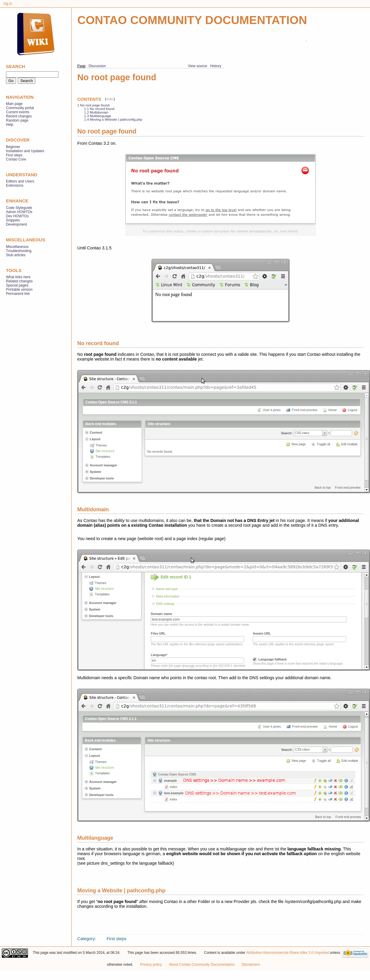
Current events (18, 112)
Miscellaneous (17, 247)
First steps (116, 939)
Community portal (20, 108)
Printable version (19, 290)
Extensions (15, 185)
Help (10, 125)
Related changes (19, 281)
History (216, 66)
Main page (14, 104)
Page (81, 66)
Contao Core (16, 159)
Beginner (13, 147)
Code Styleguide (19, 208)
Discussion (97, 66)
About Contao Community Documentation (202, 965)
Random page (17, 120)
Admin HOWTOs (19, 212)
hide (110, 99)
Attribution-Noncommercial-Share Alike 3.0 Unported (288, 953)
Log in (8, 4)
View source (197, 66)
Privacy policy (151, 965)
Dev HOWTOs (17, 216)
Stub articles (16, 255)
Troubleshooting (19, 251)
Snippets (13, 220)
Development (16, 224)
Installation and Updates (25, 151)
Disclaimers (251, 965)
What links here (18, 277)
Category (86, 939)
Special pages (17, 285)
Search (15, 66)
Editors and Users (20, 181)
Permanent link (18, 294)
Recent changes (19, 116)
